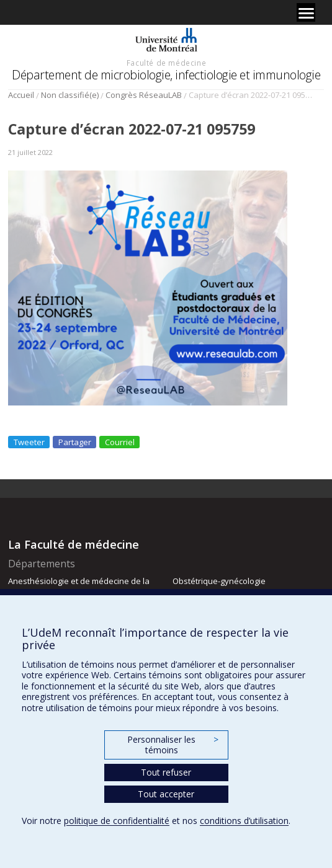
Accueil (21, 95)
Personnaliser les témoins (173, 745)
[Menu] (306, 12)
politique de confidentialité (117, 821)
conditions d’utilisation (244, 821)
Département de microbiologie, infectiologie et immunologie (166, 75)
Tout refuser (166, 772)
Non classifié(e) (70, 95)
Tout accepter (166, 794)
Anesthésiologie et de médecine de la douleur (79, 587)
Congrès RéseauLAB (144, 95)
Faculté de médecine (166, 63)
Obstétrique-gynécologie (219, 581)
